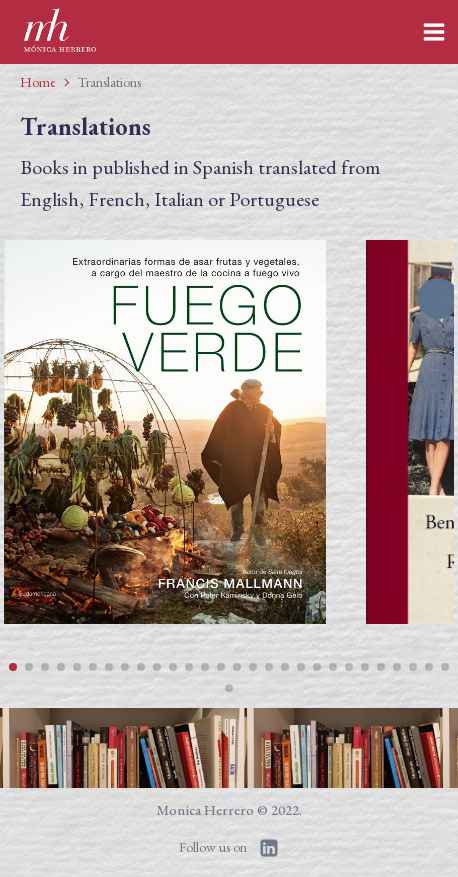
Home (38, 82)
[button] (13, 667)
